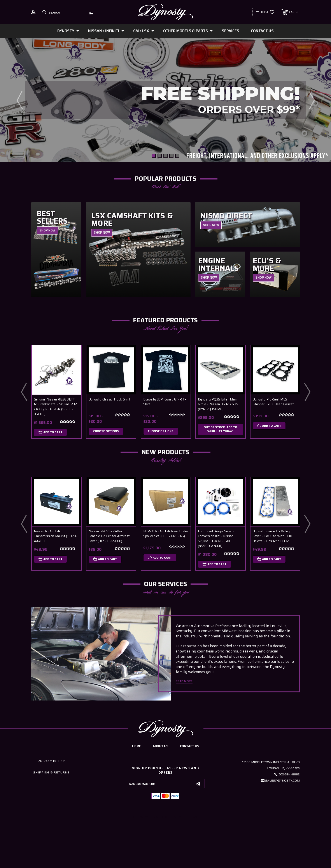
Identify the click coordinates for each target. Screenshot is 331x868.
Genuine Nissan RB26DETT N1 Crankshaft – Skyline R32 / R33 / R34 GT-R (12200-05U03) (55, 407)
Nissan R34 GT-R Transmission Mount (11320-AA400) (56, 536)
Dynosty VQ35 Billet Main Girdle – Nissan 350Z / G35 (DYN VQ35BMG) (218, 404)
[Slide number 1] (165, 100)
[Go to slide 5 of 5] (177, 156)
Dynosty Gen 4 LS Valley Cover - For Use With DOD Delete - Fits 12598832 (272, 536)
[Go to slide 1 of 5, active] (154, 156)
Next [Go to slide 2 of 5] (311, 100)
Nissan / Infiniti (106, 31)
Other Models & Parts (188, 31)
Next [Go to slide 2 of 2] (307, 392)
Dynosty (68, 31)
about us (160, 792)
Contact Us (262, 31)
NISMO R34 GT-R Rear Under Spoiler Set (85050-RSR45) (166, 534)
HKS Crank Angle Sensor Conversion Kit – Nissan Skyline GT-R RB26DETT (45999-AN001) (217, 539)
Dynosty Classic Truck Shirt (109, 399)
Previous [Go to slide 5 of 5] (20, 100)
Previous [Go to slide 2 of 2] (24, 392)
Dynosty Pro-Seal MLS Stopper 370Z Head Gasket (273, 402)
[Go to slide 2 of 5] (160, 156)
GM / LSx (144, 31)
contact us (190, 792)
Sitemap (192, 863)
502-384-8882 (289, 821)
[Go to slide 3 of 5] (165, 156)
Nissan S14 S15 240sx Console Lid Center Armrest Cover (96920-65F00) (109, 536)
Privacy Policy (51, 808)
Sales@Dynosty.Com (282, 827)
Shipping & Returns (51, 819)
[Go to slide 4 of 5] (171, 156)
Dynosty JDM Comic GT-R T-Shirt (165, 402)
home (137, 792)
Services (230, 31)
